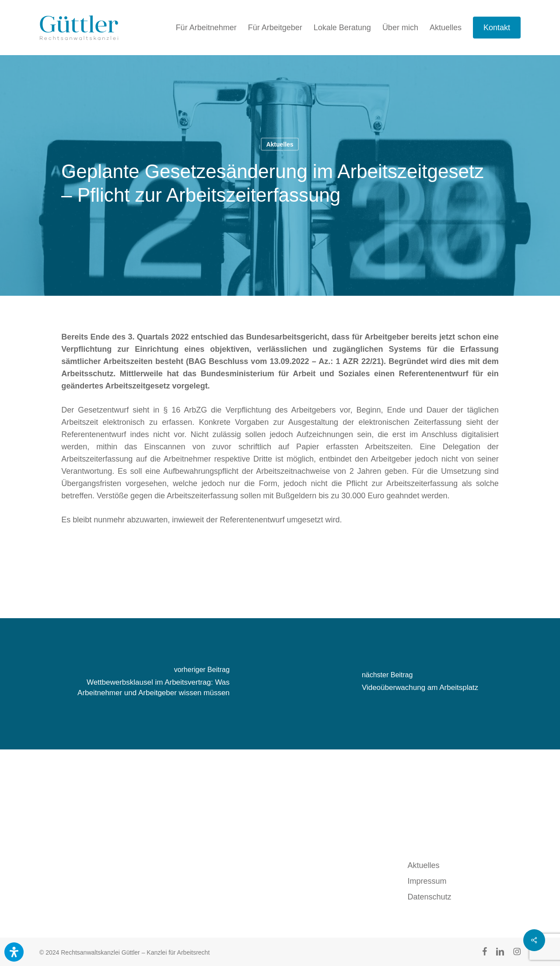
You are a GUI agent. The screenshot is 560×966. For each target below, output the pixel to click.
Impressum (427, 881)
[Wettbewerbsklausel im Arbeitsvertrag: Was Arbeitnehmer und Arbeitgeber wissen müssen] (140, 684)
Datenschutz (430, 897)
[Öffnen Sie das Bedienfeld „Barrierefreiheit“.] (14, 952)
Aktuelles (280, 144)
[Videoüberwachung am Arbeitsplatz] (420, 684)
